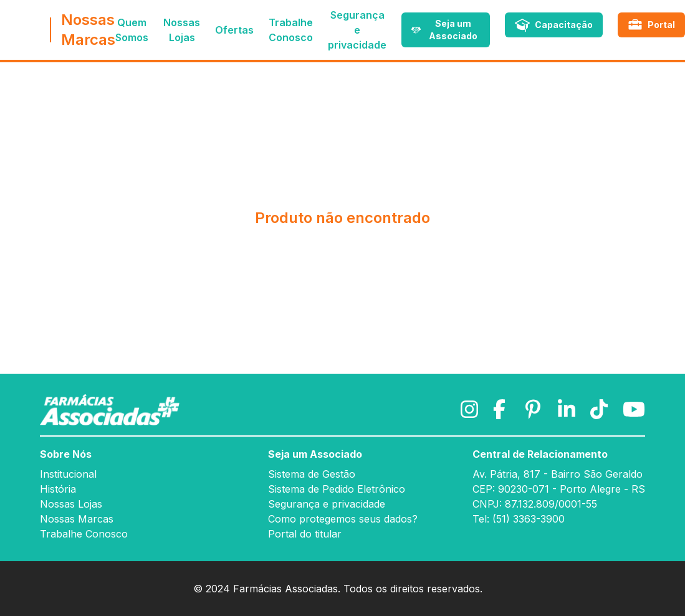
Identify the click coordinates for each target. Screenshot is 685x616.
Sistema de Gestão (312, 474)
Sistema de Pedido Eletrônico (337, 489)
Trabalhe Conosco (84, 534)
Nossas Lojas (71, 504)
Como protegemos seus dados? (343, 519)
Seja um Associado (315, 454)
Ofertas (234, 30)
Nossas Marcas (77, 519)
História (58, 489)
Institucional (68, 474)
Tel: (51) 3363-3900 (519, 519)
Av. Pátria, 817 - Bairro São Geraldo (558, 474)
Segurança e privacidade (357, 30)
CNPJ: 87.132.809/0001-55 (535, 504)
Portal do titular (305, 534)
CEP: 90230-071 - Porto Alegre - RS (559, 489)
